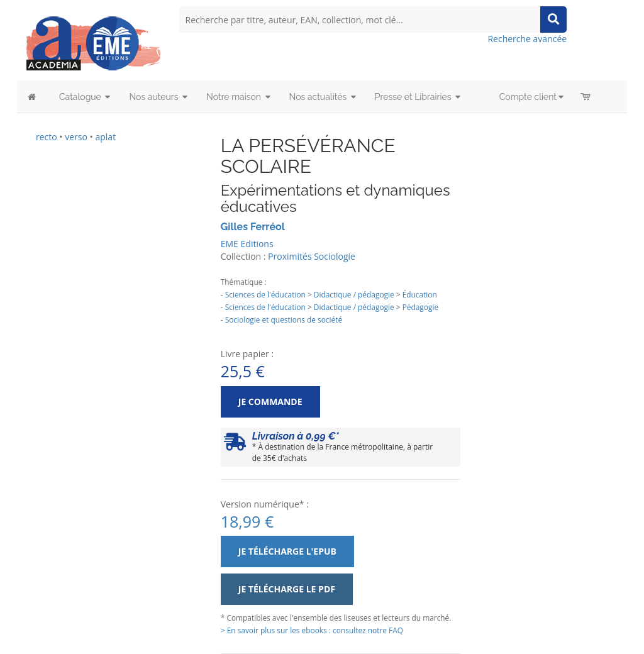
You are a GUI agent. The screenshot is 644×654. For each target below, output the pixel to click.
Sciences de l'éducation (265, 294)
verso (76, 137)
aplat (105, 137)
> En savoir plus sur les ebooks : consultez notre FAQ (312, 630)
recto (47, 137)
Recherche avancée (527, 39)
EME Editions (247, 244)
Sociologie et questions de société (284, 319)
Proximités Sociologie (312, 256)
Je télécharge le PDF (287, 589)
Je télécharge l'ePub (287, 551)
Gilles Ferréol (253, 227)
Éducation (420, 294)
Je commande (270, 402)
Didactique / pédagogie (354, 294)
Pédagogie (420, 307)
